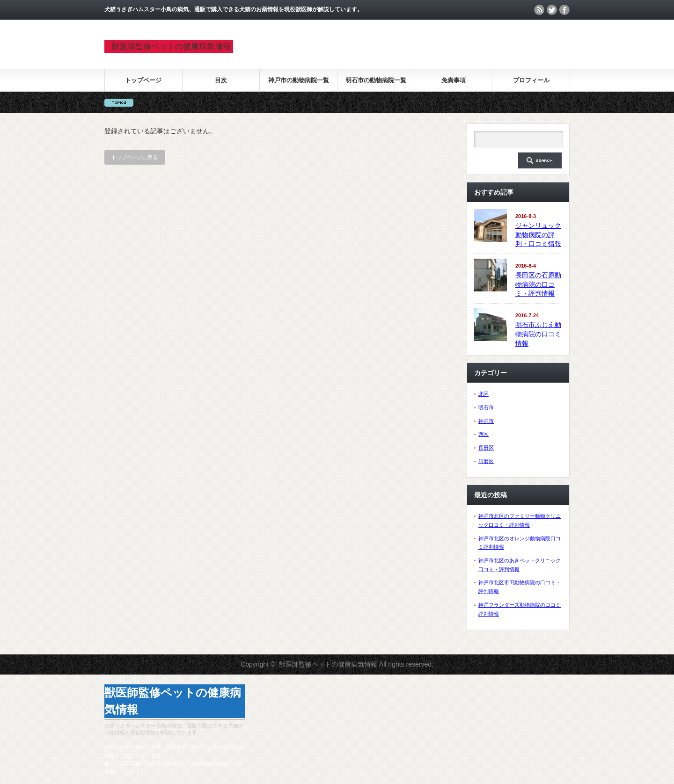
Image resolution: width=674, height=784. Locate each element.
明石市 (486, 407)
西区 (484, 434)
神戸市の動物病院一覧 (299, 80)
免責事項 (454, 80)
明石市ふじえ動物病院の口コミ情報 (538, 334)
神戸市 (486, 421)
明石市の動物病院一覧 (376, 80)
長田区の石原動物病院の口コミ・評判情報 (538, 284)
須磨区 (486, 461)
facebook (564, 10)
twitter (552, 10)
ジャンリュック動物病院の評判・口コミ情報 (538, 235)
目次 (221, 80)
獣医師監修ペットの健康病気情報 (171, 47)
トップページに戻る (135, 157)
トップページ (143, 80)
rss (539, 10)
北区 (484, 394)
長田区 (486, 448)
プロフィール (531, 80)
